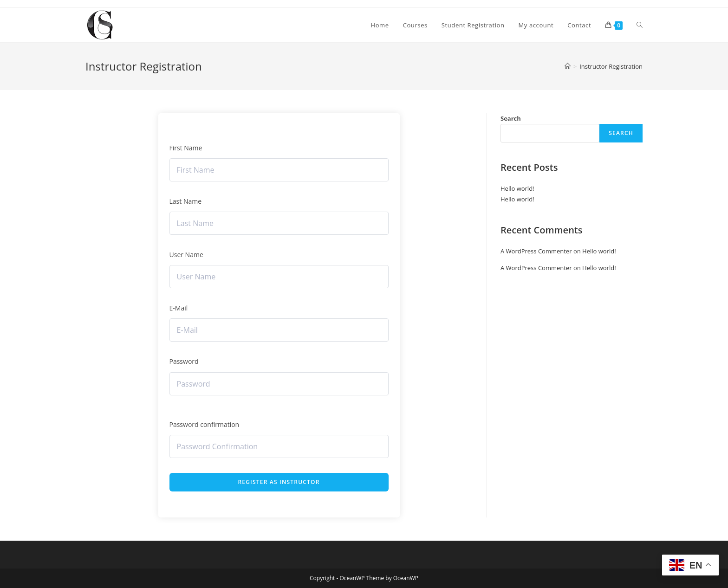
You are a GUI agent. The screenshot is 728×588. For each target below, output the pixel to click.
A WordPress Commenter (536, 251)
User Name (186, 255)
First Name (186, 148)
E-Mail (179, 308)
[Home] (568, 66)
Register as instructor (279, 482)
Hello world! (517, 188)
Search (511, 118)
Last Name (186, 201)
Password (184, 361)
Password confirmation (205, 424)
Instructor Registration (611, 66)
